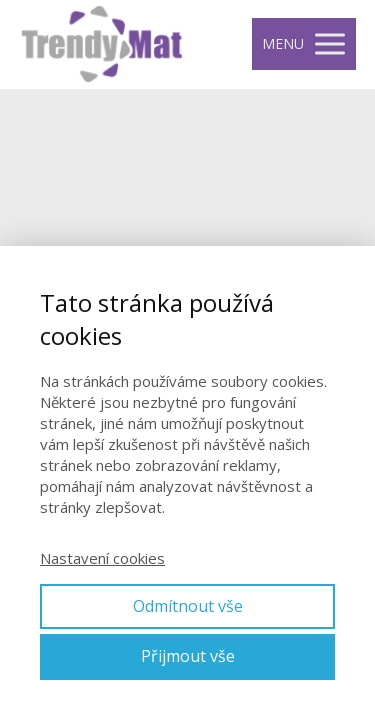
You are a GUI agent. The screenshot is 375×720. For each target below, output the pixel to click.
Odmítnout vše (188, 606)
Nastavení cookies (102, 558)
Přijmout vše (188, 656)
